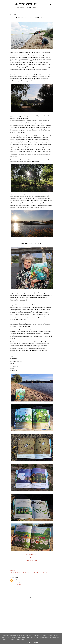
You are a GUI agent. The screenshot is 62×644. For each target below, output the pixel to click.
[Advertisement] (31, 619)
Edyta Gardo (15, 572)
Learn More (28, 642)
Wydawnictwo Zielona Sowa (42, 572)
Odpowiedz (18, 584)
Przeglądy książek (25, 8)
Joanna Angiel (21, 572)
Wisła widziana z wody (31, 554)
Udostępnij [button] (13, 570)
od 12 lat (30, 572)
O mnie (17, 8)
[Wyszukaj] (51, 4)
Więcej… (34, 8)
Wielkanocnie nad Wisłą (31, 560)
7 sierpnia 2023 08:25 (24, 580)
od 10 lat (26, 572)
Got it (36, 642)
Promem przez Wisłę (31, 557)
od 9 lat (34, 572)
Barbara (17, 580)
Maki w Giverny (26, 4)
